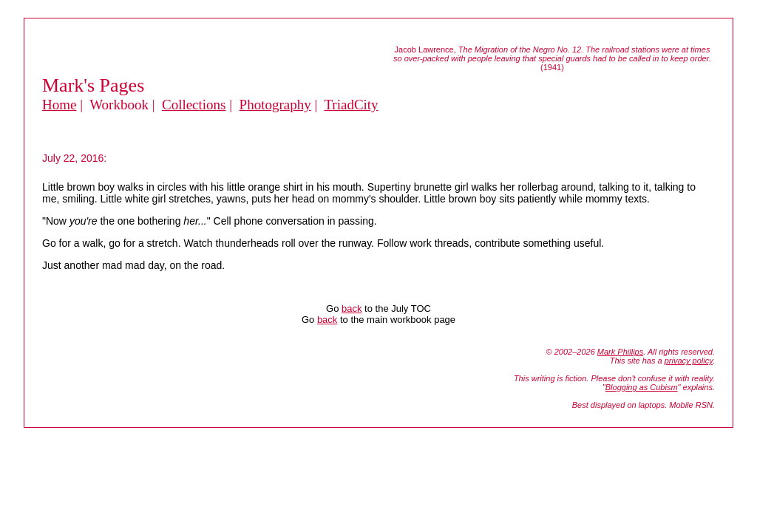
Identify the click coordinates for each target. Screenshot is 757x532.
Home (59, 105)
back (352, 308)
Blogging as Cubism (642, 387)
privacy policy (689, 361)
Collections (194, 105)
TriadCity (351, 105)
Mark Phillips (620, 352)
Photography (275, 105)
